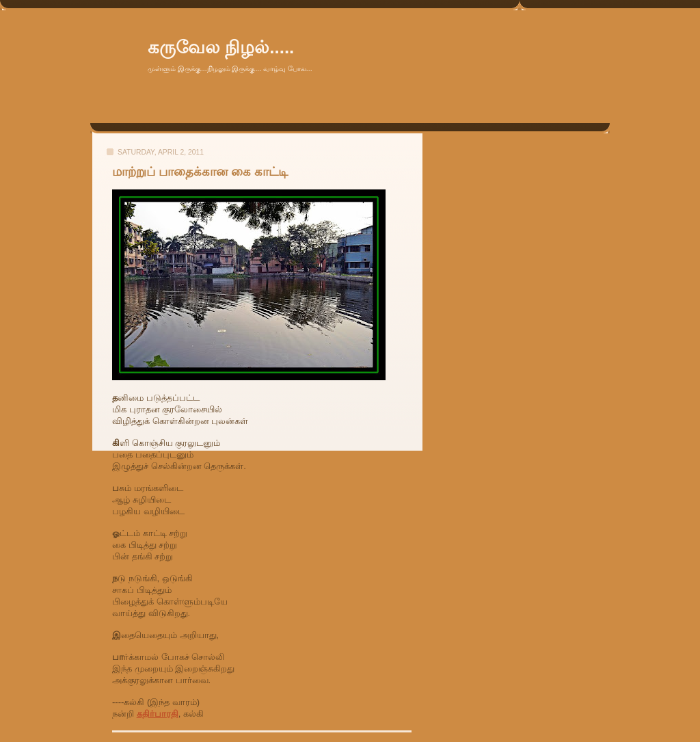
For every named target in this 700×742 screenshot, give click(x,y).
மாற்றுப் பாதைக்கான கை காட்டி (200, 172)
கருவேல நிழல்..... (221, 47)
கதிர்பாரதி (158, 714)
